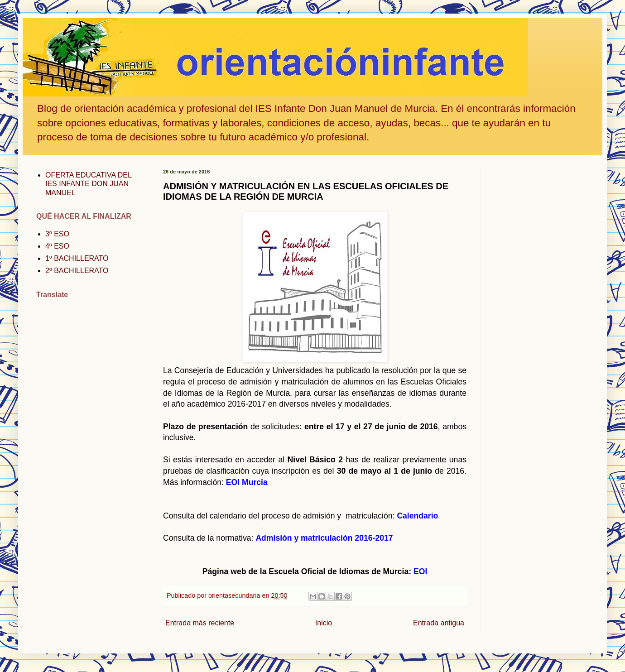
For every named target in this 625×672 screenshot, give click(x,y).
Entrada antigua (439, 623)
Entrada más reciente (200, 623)
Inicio (324, 623)
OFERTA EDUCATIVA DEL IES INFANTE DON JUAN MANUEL (88, 184)
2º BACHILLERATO (77, 271)
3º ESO (57, 234)
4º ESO (57, 246)
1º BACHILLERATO (77, 258)
